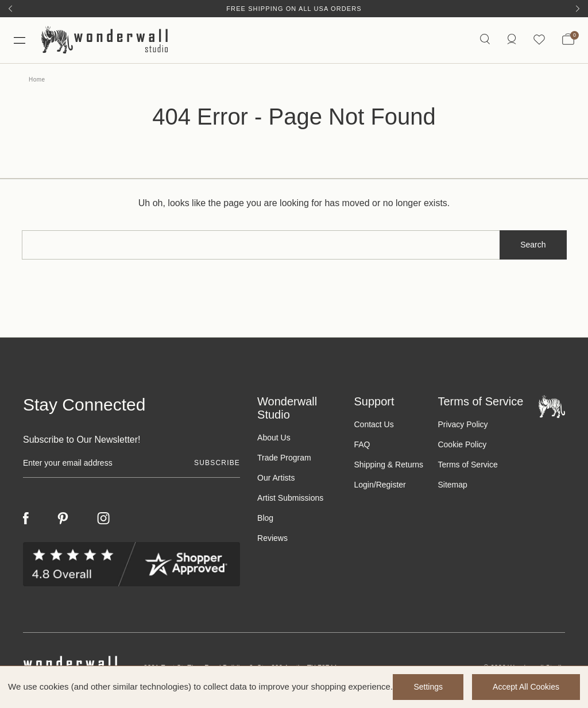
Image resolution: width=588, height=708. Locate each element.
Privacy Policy (463, 424)
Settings (428, 687)
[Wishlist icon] (539, 40)
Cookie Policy (462, 444)
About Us (274, 438)
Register (391, 485)
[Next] (578, 9)
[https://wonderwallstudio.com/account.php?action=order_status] (512, 40)
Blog (265, 518)
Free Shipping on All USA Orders (294, 9)
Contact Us (374, 424)
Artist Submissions (290, 498)
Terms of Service (467, 465)
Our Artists (276, 478)
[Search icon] (485, 40)
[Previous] (10, 9)
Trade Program (284, 458)
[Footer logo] (552, 406)
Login (363, 485)
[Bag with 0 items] (568, 40)
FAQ (362, 444)
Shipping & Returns (388, 465)
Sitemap (452, 485)
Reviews (272, 538)
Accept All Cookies (526, 687)
